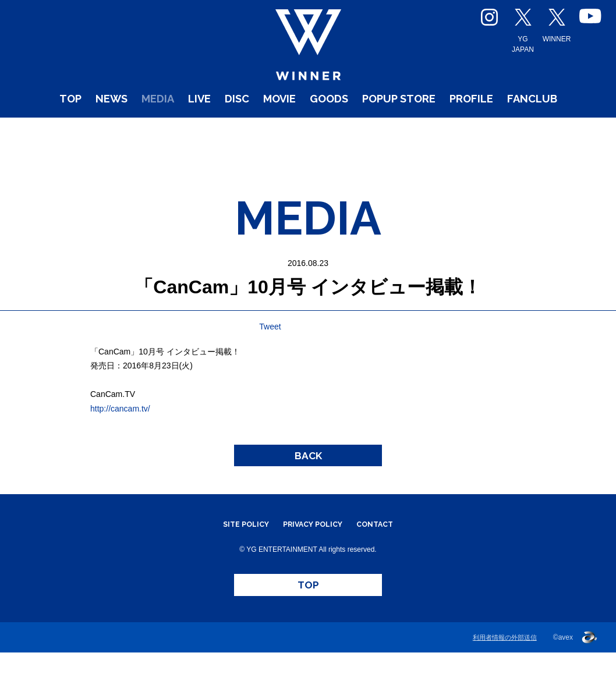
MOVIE (309, 128)
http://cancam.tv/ (120, 409)
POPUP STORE (458, 128)
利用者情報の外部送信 (505, 666)
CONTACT (387, 539)
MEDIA (160, 128)
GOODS (370, 128)
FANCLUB (308, 149)
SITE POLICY (234, 539)
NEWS (102, 128)
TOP (52, 128)
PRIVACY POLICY (313, 539)
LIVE (211, 128)
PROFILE (550, 128)
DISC (257, 128)
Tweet (270, 327)
